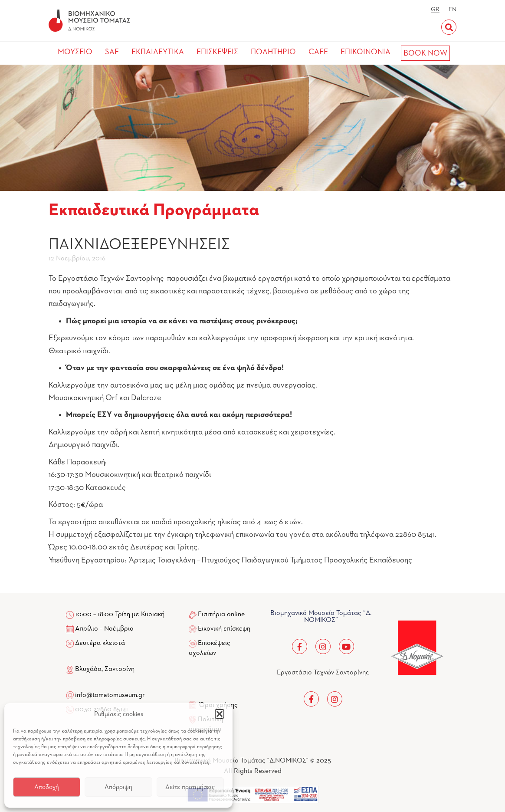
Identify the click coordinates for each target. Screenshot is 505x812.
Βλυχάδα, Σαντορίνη (100, 669)
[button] (220, 714)
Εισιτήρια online (221, 615)
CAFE (318, 52)
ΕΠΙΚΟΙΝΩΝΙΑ (366, 52)
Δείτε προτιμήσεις (190, 787)
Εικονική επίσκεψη (224, 629)
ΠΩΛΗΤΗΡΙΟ (273, 52)
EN (453, 10)
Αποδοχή (47, 787)
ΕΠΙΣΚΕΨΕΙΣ (217, 52)
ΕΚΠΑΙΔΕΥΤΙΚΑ (158, 52)
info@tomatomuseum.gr (110, 695)
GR (435, 10)
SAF (112, 52)
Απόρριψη (118, 787)
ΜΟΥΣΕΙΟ (75, 52)
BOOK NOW (425, 53)
